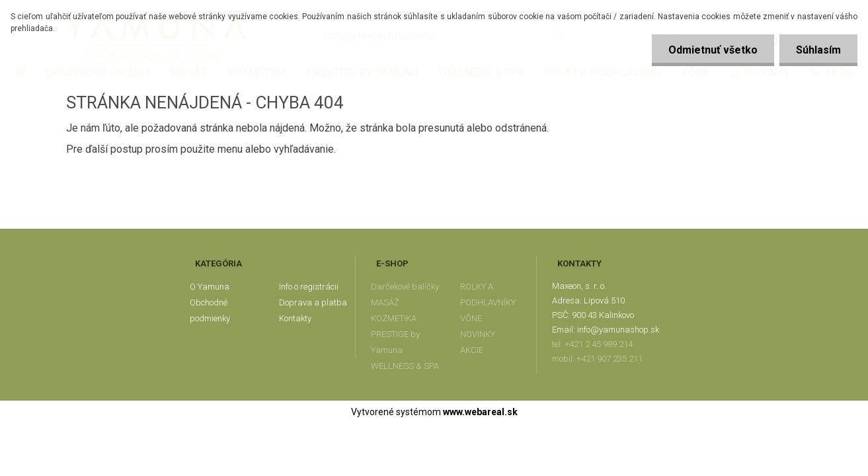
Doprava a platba (313, 302)
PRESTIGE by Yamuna (395, 342)
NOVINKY (478, 334)
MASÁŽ (385, 302)
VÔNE (471, 318)
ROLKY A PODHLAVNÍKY (488, 295)
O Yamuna (210, 287)
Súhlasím (818, 50)
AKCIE (472, 350)
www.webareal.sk (480, 412)
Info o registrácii (309, 287)
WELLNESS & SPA (405, 366)
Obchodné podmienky (210, 310)
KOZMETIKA (394, 318)
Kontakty (295, 318)
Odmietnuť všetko (713, 50)
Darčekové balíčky (405, 287)
